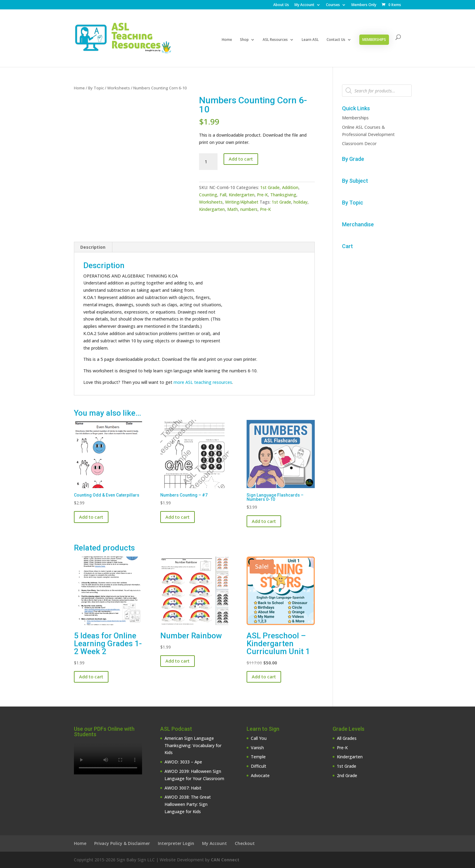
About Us (281, 5)
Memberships (374, 40)
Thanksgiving (283, 195)
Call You (259, 738)
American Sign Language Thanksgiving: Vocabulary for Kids (193, 745)
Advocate (260, 775)
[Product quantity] (208, 162)
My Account (304, 5)
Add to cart (241, 159)
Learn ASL (310, 40)
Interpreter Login (176, 843)
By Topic (96, 88)
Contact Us (336, 40)
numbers (249, 209)
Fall (223, 195)
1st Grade (270, 187)
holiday (301, 202)
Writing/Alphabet (242, 202)
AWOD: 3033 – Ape (183, 762)
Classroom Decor (359, 143)
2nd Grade (347, 775)
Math (233, 209)
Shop (244, 40)
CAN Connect (225, 860)
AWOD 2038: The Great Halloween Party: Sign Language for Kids (188, 804)
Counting (208, 195)
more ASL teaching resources (203, 382)
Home (227, 40)
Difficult (259, 766)
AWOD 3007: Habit (183, 788)
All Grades (347, 738)
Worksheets (119, 88)
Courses (333, 5)
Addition (290, 187)
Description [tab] (93, 247)
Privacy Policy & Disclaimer (122, 843)
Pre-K (262, 195)
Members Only (364, 5)
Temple (258, 757)
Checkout (245, 843)
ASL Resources (275, 40)
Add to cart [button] (91, 517)
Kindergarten (242, 195)
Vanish (257, 748)
